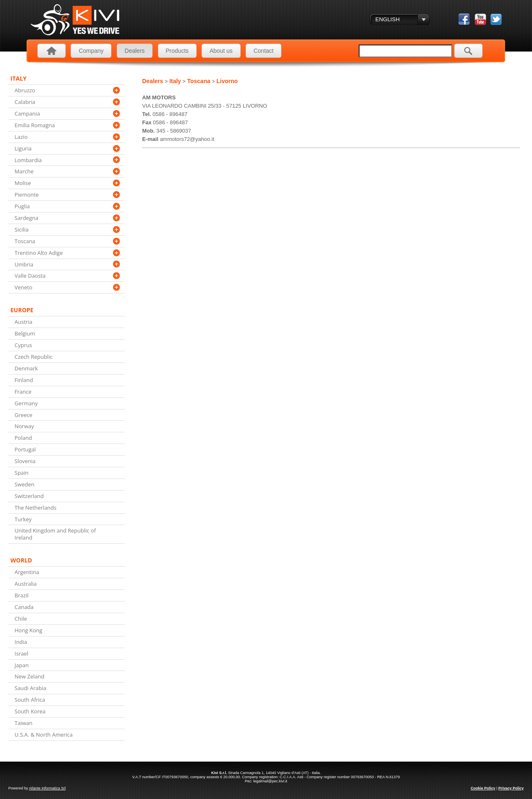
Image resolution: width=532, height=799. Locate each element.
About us (221, 51)
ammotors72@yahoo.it (187, 139)
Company (91, 51)
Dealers (135, 51)
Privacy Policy (511, 788)
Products (177, 51)
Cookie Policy (483, 788)
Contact (264, 51)
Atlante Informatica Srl (48, 788)
